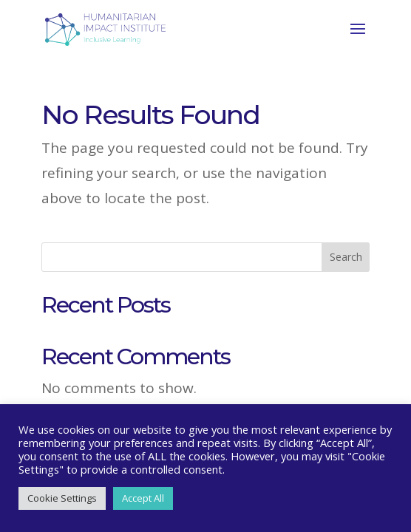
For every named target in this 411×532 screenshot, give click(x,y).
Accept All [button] (143, 498)
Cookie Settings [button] (62, 498)
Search (346, 257)
